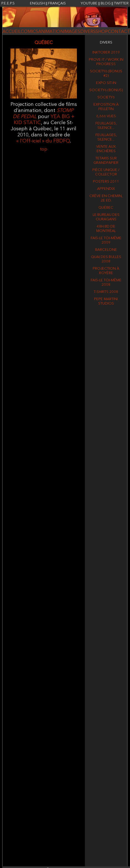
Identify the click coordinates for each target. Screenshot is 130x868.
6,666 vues (106, 116)
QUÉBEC (106, 208)
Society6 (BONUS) (106, 90)
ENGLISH (37, 3)
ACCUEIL (12, 32)
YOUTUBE (89, 3)
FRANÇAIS (57, 3)
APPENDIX (106, 189)
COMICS (29, 32)
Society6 (106, 97)
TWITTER (121, 3)
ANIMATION (51, 32)
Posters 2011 (106, 182)
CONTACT (119, 32)
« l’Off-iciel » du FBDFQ (43, 141)
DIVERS (88, 32)
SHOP (102, 32)
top (44, 149)
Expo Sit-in (106, 83)
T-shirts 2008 (106, 292)
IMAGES (72, 32)
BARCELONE (106, 250)
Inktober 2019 (106, 53)
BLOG (106, 3)
